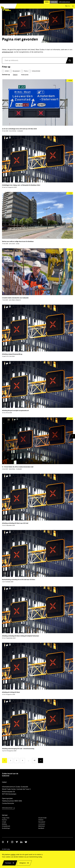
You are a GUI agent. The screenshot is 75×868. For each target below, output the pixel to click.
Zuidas (47, 2)
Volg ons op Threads (3, 842)
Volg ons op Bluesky (26, 842)
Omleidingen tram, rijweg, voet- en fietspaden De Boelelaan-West (21, 185)
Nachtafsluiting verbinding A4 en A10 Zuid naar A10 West (19, 580)
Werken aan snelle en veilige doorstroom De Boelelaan (18, 242)
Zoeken (69, 60)
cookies (13, 855)
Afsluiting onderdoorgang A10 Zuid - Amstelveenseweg (18, 749)
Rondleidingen (6, 828)
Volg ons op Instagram (12, 842)
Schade (4, 822)
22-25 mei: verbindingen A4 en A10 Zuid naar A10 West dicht (19, 129)
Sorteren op (6, 75)
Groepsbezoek (6, 826)
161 (35, 761)
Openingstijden (7, 798)
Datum (15, 75)
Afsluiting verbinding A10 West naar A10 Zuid (15, 523)
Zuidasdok (54, 2)
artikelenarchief (7, 52)
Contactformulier (8, 803)
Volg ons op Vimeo (17, 842)
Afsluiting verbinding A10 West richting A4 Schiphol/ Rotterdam (21, 636)
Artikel (7, 71)
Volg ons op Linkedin (21, 842)
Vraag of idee (6, 818)
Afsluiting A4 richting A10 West (11, 692)
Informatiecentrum (64, 2)
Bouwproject (16, 71)
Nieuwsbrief (42, 822)
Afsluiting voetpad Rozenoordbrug (12, 354)
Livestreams (42, 824)
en (69, 6)
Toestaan (8, 863)
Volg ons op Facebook (8, 842)
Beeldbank (41, 828)
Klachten (4, 820)
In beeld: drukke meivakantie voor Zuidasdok (15, 298)
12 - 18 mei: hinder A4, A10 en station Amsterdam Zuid (18, 467)
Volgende (41, 761)
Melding (4, 824)
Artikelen (41, 820)
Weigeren (23, 863)
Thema (26, 71)
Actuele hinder (42, 818)
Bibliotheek (42, 826)
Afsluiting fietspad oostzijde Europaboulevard (15, 411)
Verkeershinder (36, 71)
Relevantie (25, 75)
